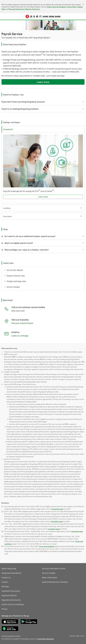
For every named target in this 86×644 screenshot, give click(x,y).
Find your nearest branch (22, 323)
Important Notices (9, 595)
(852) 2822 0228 (18, 311)
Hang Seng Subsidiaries (11, 573)
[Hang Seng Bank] (43, 16)
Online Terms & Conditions (57, 7)
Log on (83, 18)
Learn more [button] (43, 82)
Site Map (5, 586)
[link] (46, 639)
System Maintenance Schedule (55, 582)
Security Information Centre (54, 569)
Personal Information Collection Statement (24, 9)
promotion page (57, 509)
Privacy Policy (72, 7)
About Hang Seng (9, 569)
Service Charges (49, 573)
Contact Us (6, 577)
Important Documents (11, 591)
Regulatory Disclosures (11, 600)
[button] (3, 16)
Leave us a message (20, 336)
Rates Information (50, 577)
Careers (5, 582)
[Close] (83, 4)
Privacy (4, 609)
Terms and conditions (47, 546)
